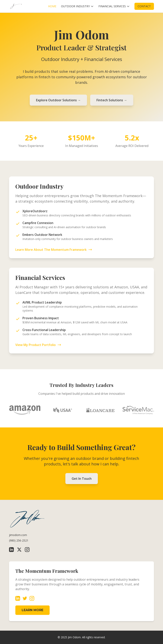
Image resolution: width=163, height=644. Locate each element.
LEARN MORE (32, 610)
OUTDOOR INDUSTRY (77, 6)
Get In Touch (82, 479)
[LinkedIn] (11, 550)
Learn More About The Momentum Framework (54, 250)
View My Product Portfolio (38, 345)
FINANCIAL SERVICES (114, 6)
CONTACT (144, 6)
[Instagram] (27, 550)
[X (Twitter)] (19, 550)
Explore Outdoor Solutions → (58, 100)
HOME (52, 6)
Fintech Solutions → (112, 100)
